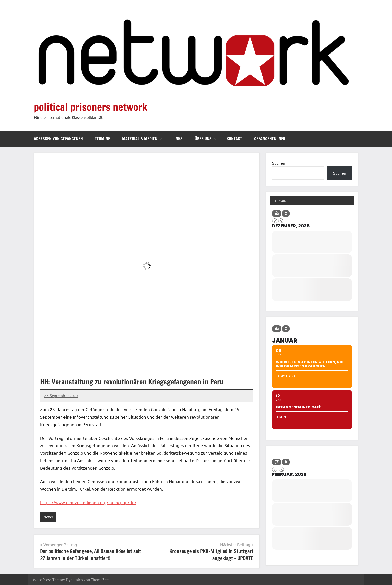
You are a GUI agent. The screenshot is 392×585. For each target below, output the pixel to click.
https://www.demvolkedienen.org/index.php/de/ (88, 502)
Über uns (206, 139)
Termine (103, 139)
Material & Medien (142, 139)
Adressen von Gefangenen (58, 139)
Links (178, 139)
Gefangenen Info (270, 139)
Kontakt (234, 139)
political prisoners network (91, 107)
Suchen (279, 163)
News (48, 517)
